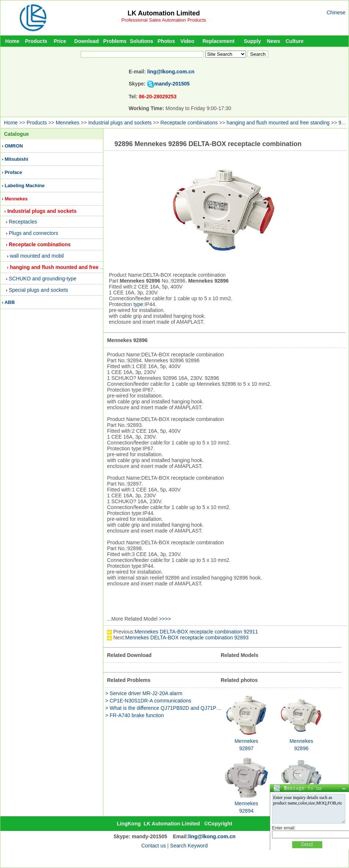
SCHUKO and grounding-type (43, 279)
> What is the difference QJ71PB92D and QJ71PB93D (167, 708)
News (274, 41)
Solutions (142, 41)
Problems (115, 41)
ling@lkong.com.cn (171, 72)
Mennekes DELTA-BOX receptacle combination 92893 (187, 638)
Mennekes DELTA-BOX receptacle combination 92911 (196, 632)
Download (87, 41)
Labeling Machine (25, 186)
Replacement (218, 41)
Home (12, 41)
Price (60, 41)
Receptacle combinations (189, 123)
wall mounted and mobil (37, 256)
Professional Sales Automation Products (164, 20)
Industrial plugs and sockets (120, 123)
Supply (252, 41)
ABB (10, 302)
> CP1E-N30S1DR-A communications (148, 701)
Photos (166, 41)
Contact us (153, 846)
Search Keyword (189, 846)
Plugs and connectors (34, 233)
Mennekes (68, 123)
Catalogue (16, 134)
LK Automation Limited (164, 13)
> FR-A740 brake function (135, 715)
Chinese (336, 12)
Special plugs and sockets (38, 290)
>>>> (165, 619)
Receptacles (23, 222)
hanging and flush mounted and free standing (278, 123)
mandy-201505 (172, 84)
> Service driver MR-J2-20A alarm (144, 693)
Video (187, 41)
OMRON (14, 146)
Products (36, 41)
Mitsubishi (16, 159)
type (138, 304)
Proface (14, 172)
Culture (295, 41)
